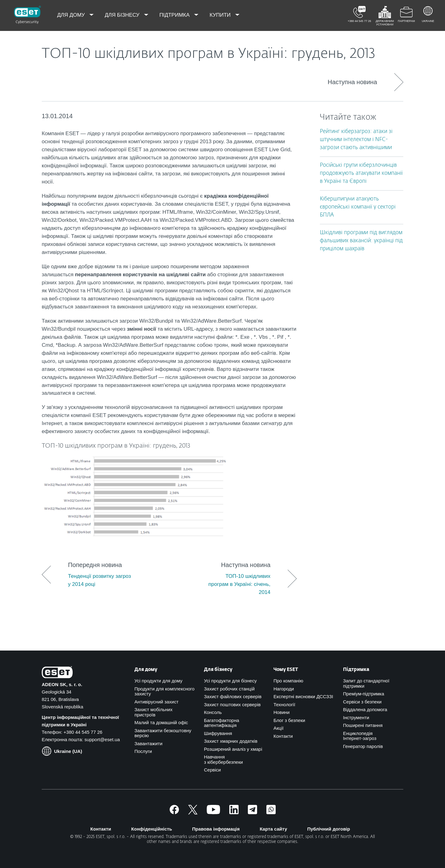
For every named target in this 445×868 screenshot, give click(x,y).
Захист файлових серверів (233, 696)
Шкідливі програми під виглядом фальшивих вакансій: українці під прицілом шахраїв (361, 241)
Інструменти (356, 718)
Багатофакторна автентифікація (222, 723)
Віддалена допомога (365, 709)
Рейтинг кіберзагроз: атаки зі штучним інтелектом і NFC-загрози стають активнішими (356, 140)
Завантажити (148, 743)
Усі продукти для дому (158, 681)
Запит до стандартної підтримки (366, 683)
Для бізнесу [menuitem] (123, 15)
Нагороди (284, 689)
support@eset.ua (102, 739)
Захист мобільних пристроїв (153, 712)
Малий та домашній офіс (161, 722)
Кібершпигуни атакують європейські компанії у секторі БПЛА (358, 207)
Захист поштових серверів (232, 705)
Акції (279, 728)
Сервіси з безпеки (362, 702)
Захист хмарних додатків (231, 741)
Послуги (143, 751)
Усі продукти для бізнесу (230, 681)
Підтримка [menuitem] (175, 15)
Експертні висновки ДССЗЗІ (303, 696)
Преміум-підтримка (364, 694)
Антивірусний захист (157, 702)
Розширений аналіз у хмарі (233, 749)
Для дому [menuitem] (72, 15)
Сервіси (212, 770)
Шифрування (218, 733)
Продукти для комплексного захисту (164, 691)
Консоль (213, 712)
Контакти (283, 736)
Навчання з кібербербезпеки (223, 759)
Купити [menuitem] (221, 15)
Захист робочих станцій (229, 689)
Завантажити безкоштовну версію (163, 733)
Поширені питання (363, 725)
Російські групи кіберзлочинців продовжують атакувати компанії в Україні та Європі (361, 173)
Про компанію (288, 681)
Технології (284, 705)
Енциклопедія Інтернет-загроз (360, 736)
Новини (282, 712)
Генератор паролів (363, 746)
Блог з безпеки (289, 720)
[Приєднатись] (271, 812)
